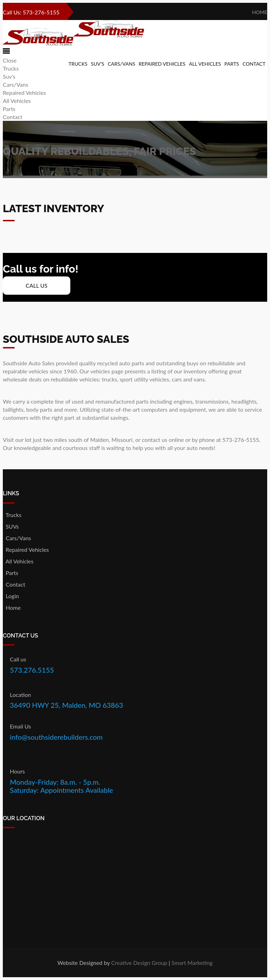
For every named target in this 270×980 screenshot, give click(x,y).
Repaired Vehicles (162, 64)
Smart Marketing (192, 963)
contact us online (163, 440)
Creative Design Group (139, 963)
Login (11, 596)
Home (258, 12)
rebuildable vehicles (75, 379)
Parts (232, 64)
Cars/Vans (121, 64)
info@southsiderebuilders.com (56, 737)
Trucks (78, 64)
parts (142, 401)
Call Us (37, 285)
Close (10, 60)
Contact (254, 64)
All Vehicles (205, 64)
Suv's (98, 64)
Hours (17, 771)
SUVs (11, 526)
